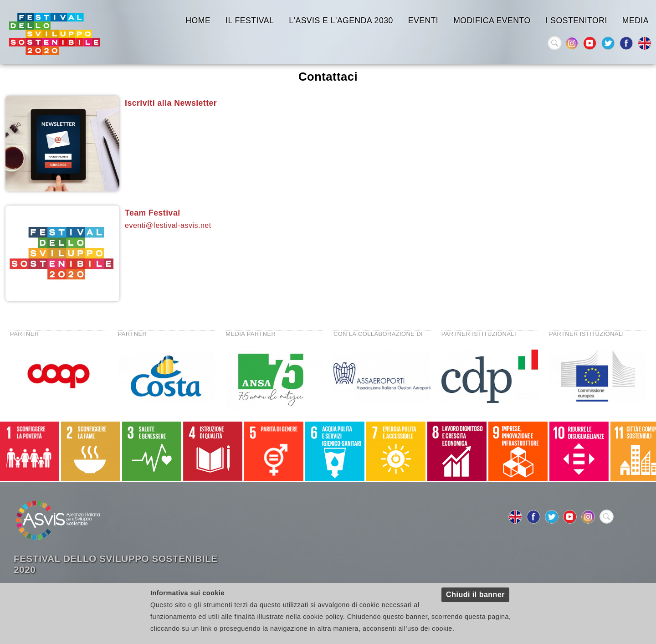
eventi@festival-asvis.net (168, 225)
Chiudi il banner (475, 595)
